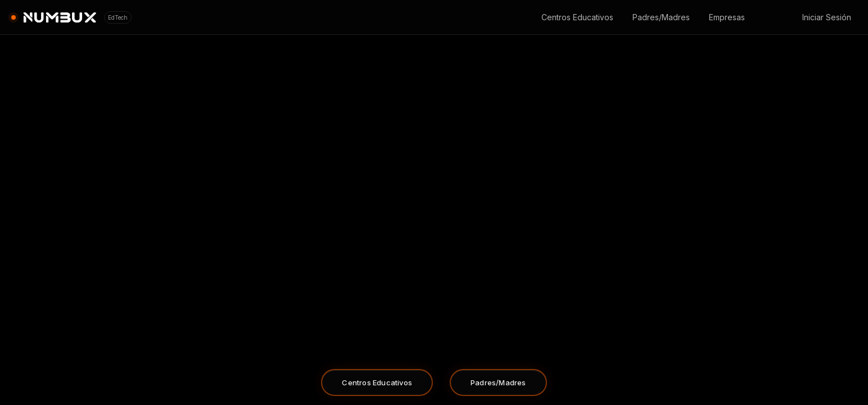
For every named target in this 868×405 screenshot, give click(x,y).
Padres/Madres (661, 17)
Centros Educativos (577, 17)
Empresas (727, 17)
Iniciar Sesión (827, 17)
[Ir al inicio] (71, 17)
